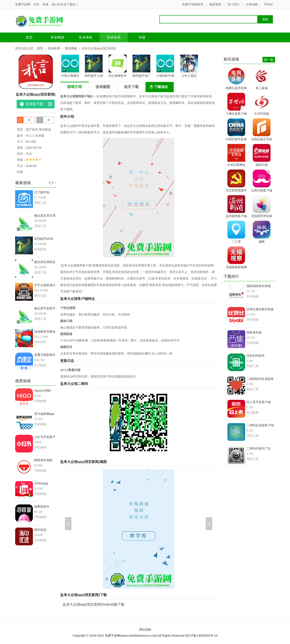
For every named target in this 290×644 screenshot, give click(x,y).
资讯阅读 (71, 48)
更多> (52, 183)
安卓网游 (57, 37)
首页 (29, 37)
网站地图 (145, 629)
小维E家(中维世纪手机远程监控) (165, 67)
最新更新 (215, 4)
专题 (142, 37)
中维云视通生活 (70, 67)
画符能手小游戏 (94, 67)
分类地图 (252, 4)
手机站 (268, 4)
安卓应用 (114, 37)
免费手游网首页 (193, 4)
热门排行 (233, 4)
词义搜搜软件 (118, 66)
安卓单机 (86, 37)
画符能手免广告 (141, 67)
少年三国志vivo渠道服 (189, 67)
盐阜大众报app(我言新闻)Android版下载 (94, 604)
